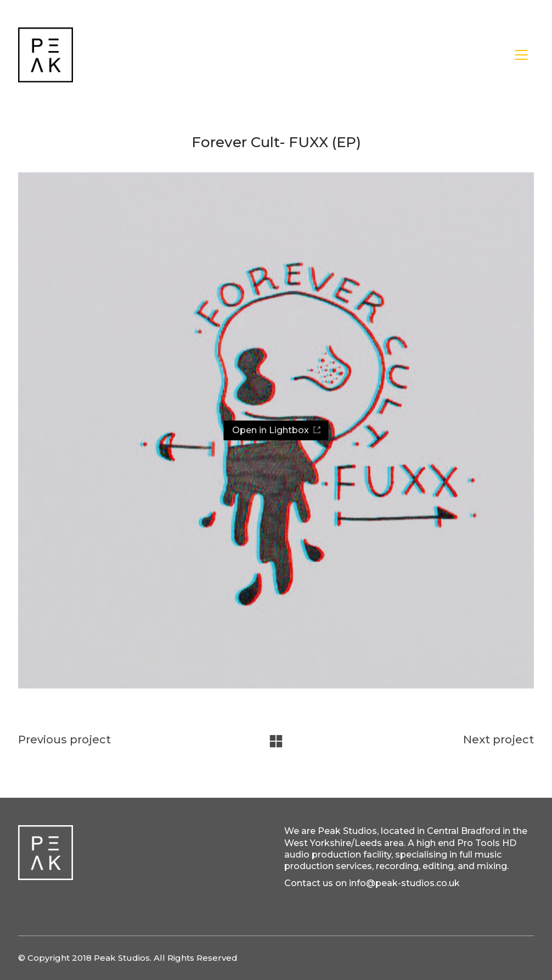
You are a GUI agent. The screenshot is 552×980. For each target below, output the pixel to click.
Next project (499, 740)
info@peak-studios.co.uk (404, 883)
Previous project (64, 740)
